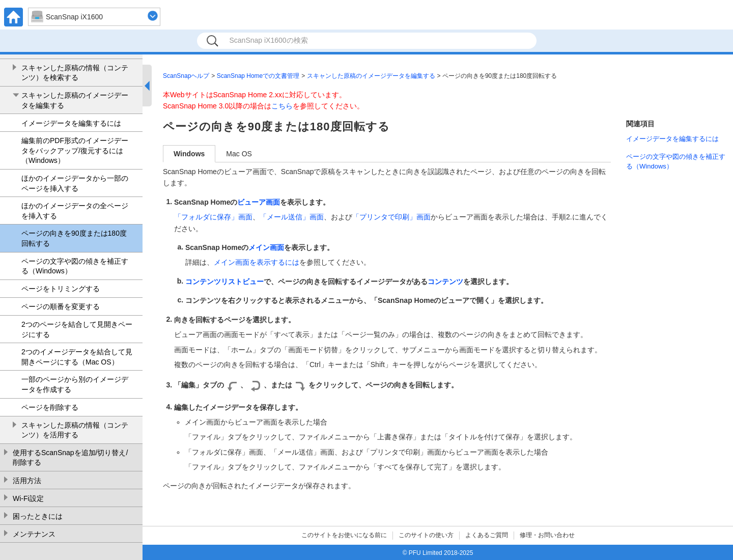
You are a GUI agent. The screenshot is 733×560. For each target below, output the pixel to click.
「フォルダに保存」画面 (213, 217)
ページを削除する (50, 407)
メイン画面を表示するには (257, 262)
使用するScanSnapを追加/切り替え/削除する (70, 458)
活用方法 (27, 481)
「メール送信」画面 (292, 217)
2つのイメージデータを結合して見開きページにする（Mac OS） (77, 357)
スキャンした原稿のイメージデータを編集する (75, 100)
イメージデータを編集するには (71, 123)
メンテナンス (34, 534)
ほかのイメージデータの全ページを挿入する (75, 211)
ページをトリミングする (61, 289)
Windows (189, 154)
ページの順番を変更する (61, 306)
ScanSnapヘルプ (186, 76)
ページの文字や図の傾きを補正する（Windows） (75, 266)
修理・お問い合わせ (547, 535)
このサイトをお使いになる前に (344, 535)
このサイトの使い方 (426, 535)
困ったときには (38, 516)
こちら (282, 106)
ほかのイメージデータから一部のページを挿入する (75, 183)
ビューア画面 (259, 202)
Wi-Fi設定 (28, 498)
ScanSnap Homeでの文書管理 (258, 76)
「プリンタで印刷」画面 (391, 217)
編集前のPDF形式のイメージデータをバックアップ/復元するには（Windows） (75, 150)
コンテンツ (445, 282)
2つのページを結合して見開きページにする (77, 329)
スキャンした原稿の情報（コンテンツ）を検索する (75, 73)
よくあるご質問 (487, 535)
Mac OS (239, 154)
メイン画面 (266, 247)
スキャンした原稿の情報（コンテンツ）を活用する (75, 430)
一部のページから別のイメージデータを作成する (75, 384)
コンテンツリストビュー (224, 282)
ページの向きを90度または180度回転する (74, 238)
